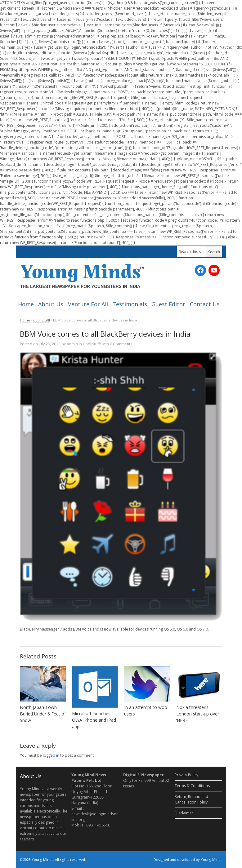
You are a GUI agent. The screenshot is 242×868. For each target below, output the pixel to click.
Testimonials (130, 304)
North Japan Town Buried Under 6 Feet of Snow (43, 714)
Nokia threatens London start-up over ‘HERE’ (198, 714)
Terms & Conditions (192, 786)
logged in (51, 755)
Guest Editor (168, 304)
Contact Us (205, 304)
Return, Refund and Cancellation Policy (191, 799)
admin (72, 344)
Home (26, 304)
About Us (51, 304)
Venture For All (88, 304)
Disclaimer (184, 813)
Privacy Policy (186, 775)
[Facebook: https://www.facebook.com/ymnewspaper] (200, 270)
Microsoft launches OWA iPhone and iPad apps (94, 720)
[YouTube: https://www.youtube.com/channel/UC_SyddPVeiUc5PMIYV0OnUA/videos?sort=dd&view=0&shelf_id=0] (214, 270)
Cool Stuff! (42, 320)
